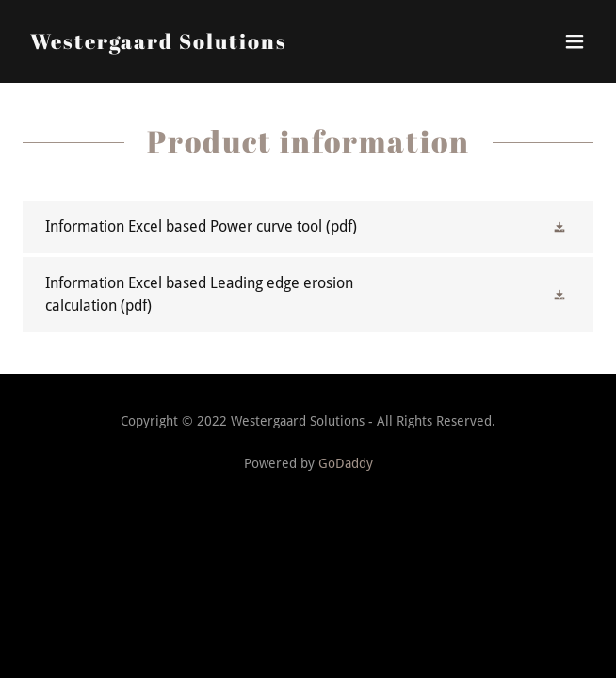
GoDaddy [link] (346, 463)
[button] (575, 41)
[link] (159, 44)
